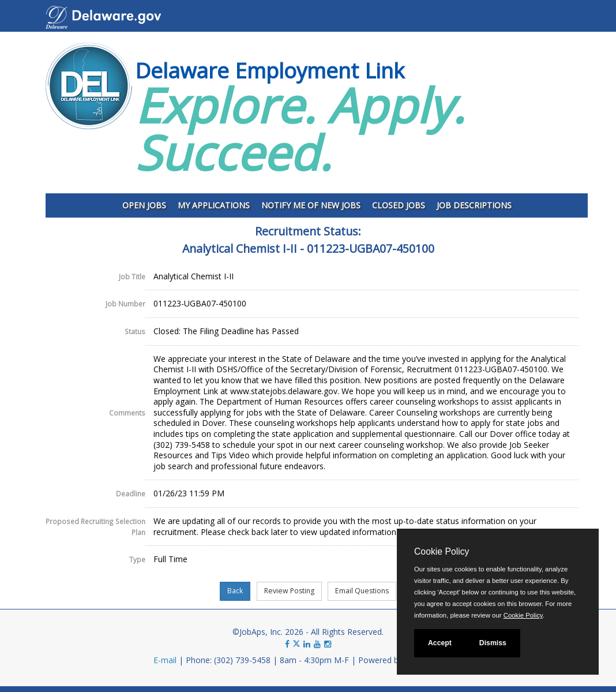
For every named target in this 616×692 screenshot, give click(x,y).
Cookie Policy (442, 551)
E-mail (165, 660)
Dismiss (493, 643)
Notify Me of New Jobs (311, 205)
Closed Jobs (399, 205)
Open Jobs (144, 205)
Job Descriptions (474, 205)
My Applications (214, 205)
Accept (440, 643)
